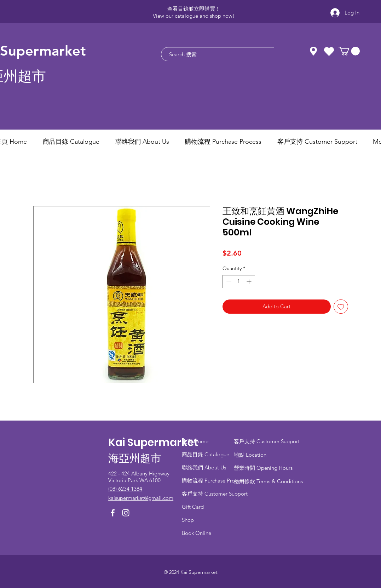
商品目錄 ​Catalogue (206, 454)
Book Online (197, 533)
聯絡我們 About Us (204, 467)
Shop (188, 520)
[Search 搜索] (228, 54)
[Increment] (250, 282)
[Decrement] (228, 282)
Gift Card (193, 507)
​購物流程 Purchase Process (213, 481)
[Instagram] (126, 513)
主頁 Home (195, 441)
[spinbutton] (239, 282)
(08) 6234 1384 (125, 489)
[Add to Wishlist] (341, 307)
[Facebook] (113, 513)
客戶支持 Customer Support (215, 494)
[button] (349, 51)
